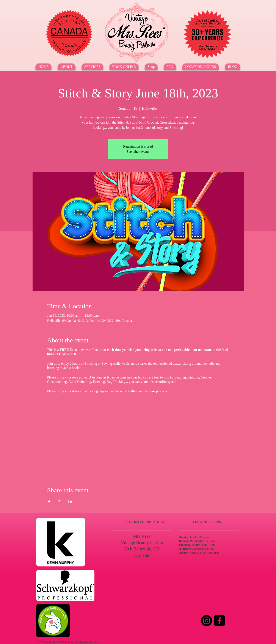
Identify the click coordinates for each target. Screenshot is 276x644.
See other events (138, 152)
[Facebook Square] (220, 621)
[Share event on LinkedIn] (70, 502)
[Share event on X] (60, 502)
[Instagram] (207, 621)
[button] (92, 67)
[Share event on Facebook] (49, 502)
